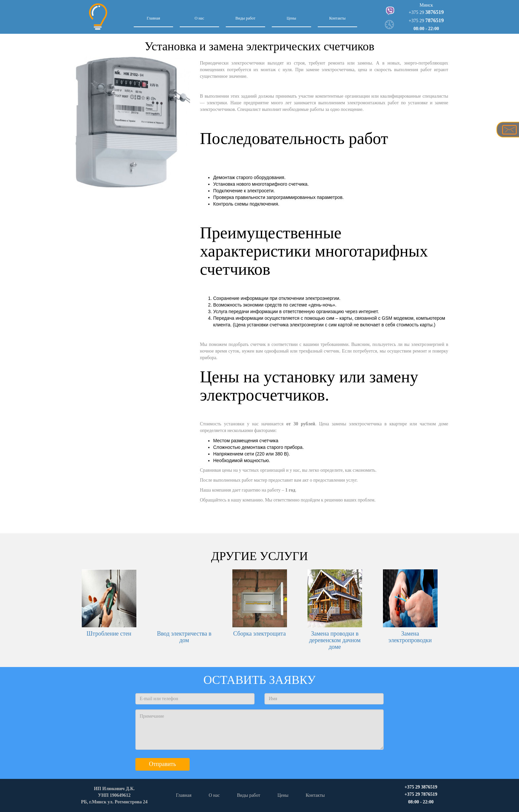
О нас (199, 18)
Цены (291, 18)
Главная (153, 18)
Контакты (337, 18)
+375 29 (426, 12)
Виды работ (245, 18)
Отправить (163, 764)
